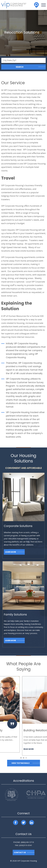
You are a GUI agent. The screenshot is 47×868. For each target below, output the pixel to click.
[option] (23, 714)
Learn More (11, 552)
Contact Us (20, 852)
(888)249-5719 (27, 842)
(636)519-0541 (26, 845)
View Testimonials (20, 763)
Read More (8, 746)
